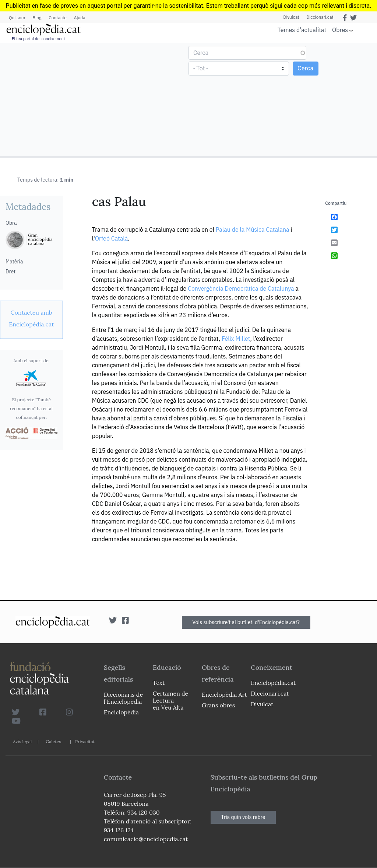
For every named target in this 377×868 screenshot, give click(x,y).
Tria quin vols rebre (243, 817)
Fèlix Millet (236, 339)
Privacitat (85, 741)
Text (159, 683)
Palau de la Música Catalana (253, 230)
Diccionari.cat (320, 17)
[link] (31, 318)
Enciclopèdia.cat (273, 683)
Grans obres (218, 705)
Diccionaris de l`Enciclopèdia (123, 698)
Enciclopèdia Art (224, 694)
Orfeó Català (112, 238)
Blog (37, 17)
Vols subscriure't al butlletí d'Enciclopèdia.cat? (246, 622)
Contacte (57, 17)
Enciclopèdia (121, 712)
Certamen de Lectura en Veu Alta (170, 700)
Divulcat (291, 17)
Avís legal (22, 741)
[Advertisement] (95, 99)
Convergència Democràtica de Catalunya (241, 288)
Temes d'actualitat (302, 30)
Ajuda (80, 17)
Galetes (53, 741)
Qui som (17, 17)
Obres (340, 30)
